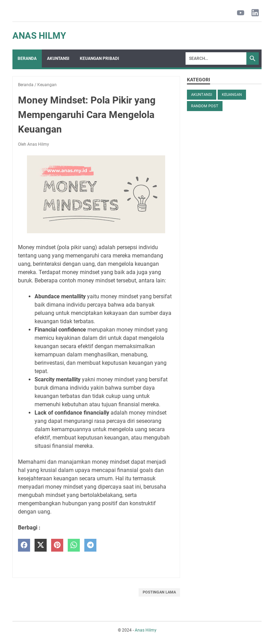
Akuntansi (58, 58)
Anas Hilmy (39, 36)
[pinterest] (57, 545)
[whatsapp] (74, 545)
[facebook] (24, 545)
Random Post (205, 106)
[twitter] (41, 545)
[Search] (216, 58)
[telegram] (90, 545)
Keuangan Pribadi (100, 58)
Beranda (27, 58)
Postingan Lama (159, 592)
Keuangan (232, 95)
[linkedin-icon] (255, 13)
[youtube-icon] (241, 13)
